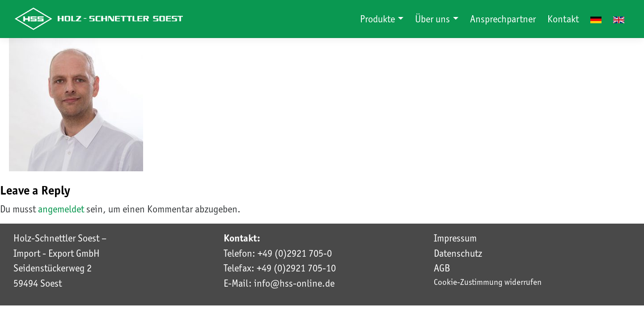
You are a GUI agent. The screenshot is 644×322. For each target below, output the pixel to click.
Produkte (379, 19)
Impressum (455, 238)
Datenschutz (458, 253)
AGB (442, 268)
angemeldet (61, 209)
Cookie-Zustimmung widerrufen (488, 282)
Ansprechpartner (503, 19)
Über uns (434, 19)
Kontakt (563, 19)
